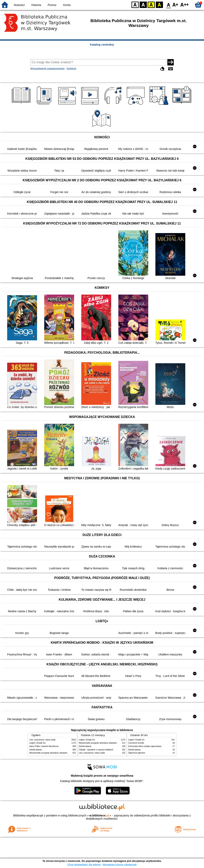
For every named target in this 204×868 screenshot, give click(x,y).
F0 (168, 4)
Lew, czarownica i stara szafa (42, 740)
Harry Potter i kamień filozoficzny (44, 746)
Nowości (19, 5)
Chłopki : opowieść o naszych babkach (96, 750)
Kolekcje (71, 68)
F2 (185, 4)
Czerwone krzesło (136, 743)
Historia (36, 5)
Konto (67, 5)
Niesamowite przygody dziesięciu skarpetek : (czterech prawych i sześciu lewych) (66, 753)
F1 (175, 4)
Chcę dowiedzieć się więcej (84, 865)
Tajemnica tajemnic (137, 753)
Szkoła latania (36, 750)
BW (143, 4)
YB (151, 4)
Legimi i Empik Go (37, 743)
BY (159, 4)
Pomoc (52, 5)
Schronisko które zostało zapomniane (145, 746)
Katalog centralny (102, 45)
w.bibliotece (99, 815)
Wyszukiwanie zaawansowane (48, 68)
